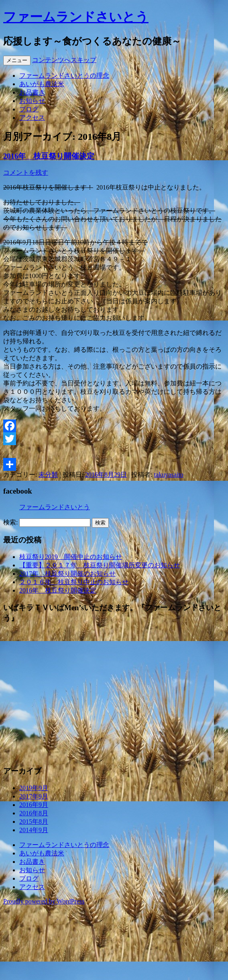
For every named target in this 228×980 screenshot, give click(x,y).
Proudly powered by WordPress (44, 901)
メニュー (17, 60)
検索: (10, 522)
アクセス (32, 118)
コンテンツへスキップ (64, 60)
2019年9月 (34, 788)
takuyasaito (169, 475)
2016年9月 (34, 805)
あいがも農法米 (42, 84)
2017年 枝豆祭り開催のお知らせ (67, 574)
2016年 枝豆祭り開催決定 (49, 156)
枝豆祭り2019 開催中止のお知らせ (71, 557)
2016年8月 (34, 813)
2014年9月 (34, 830)
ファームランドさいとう (76, 17)
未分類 (48, 475)
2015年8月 (34, 822)
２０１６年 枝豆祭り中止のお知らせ (74, 582)
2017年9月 (34, 796)
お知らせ (32, 101)
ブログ (29, 109)
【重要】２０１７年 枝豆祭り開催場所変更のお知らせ (100, 565)
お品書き (32, 92)
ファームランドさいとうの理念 (64, 76)
